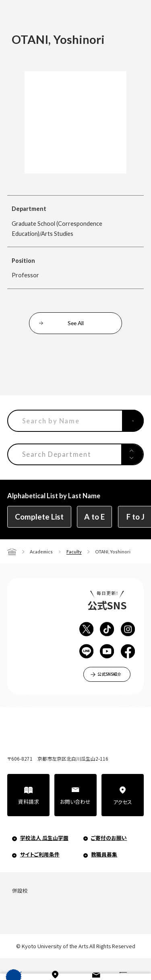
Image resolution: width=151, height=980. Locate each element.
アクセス (123, 802)
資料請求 (29, 802)
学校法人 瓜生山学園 (44, 838)
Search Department (57, 454)
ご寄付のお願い (109, 838)
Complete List (39, 517)
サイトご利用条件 (40, 854)
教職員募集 (104, 854)
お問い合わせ (75, 802)
